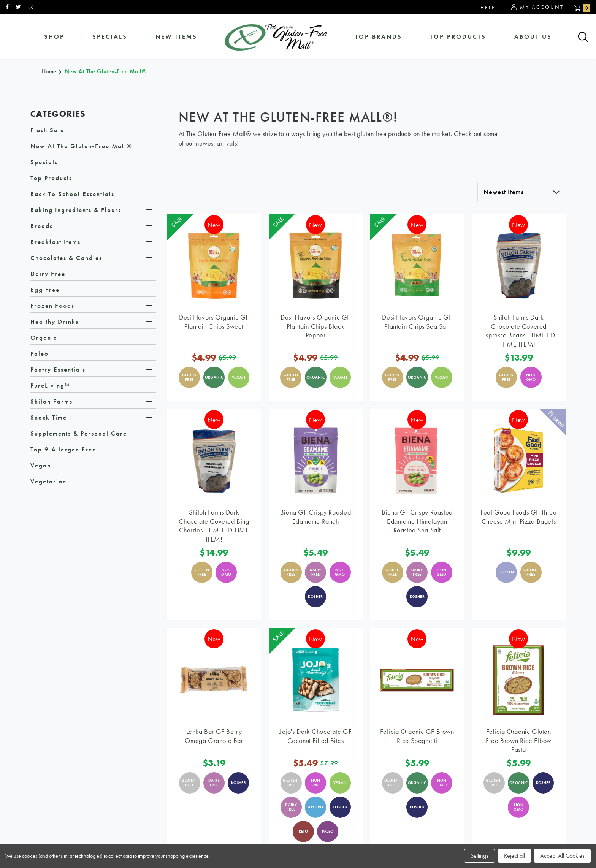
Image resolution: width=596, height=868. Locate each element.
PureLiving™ (50, 386)
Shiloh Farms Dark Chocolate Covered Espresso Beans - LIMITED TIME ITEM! (519, 331)
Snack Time (49, 418)
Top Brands (379, 37)
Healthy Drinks (55, 323)
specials (110, 37)
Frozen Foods (52, 307)
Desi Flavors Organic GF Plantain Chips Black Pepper (315, 327)
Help (487, 7)
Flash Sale (47, 131)
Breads (42, 227)
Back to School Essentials (72, 195)
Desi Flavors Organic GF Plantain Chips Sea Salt (417, 323)
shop (54, 37)
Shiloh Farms (52, 402)
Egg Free (45, 291)
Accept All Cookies (562, 856)
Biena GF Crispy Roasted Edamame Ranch (316, 518)
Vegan (41, 466)
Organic (44, 339)
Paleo (40, 355)
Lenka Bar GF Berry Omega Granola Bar (214, 737)
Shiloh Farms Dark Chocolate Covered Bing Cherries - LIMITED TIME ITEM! (214, 526)
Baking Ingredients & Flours (76, 211)
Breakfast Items (55, 243)
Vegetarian (48, 482)
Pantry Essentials (58, 371)
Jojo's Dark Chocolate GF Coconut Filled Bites (315, 737)
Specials (44, 163)
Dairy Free (48, 275)
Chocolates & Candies (66, 259)
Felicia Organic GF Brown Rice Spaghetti (417, 737)
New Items (176, 37)
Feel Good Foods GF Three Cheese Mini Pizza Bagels (518, 518)
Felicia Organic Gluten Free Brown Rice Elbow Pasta (519, 741)
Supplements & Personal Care (79, 434)
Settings (479, 856)
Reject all (514, 856)
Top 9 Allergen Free (63, 450)
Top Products (458, 37)
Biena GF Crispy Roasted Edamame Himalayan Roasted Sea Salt (417, 522)
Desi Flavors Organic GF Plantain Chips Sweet (214, 323)
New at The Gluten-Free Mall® (81, 147)
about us (533, 37)
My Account (537, 7)
